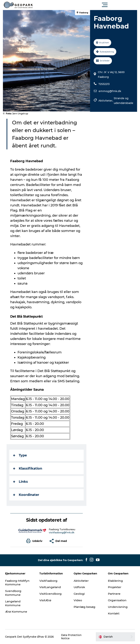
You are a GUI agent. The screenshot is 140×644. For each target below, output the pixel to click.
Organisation (117, 600)
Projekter (115, 587)
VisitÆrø (46, 600)
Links (21, 482)
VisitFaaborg (49, 581)
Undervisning (118, 607)
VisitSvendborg (51, 594)
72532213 (104, 84)
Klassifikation (28, 468)
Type (21, 455)
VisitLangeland (51, 587)
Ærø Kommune (17, 612)
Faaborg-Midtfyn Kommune (18, 583)
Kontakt (114, 613)
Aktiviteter (82, 581)
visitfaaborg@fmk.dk (62, 532)
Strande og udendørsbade (123, 101)
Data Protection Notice (72, 637)
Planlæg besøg (85, 607)
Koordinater (27, 495)
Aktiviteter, (106, 101)
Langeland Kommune (13, 603)
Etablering (116, 581)
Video (78, 600)
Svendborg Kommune (14, 593)
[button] (86, 5)
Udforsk (80, 587)
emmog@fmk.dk (110, 91)
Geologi (79, 594)
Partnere (114, 594)
